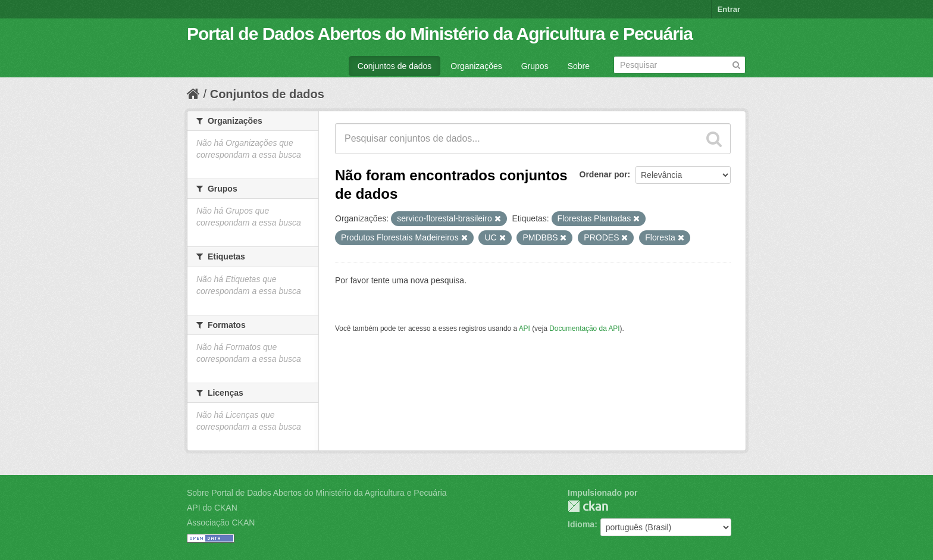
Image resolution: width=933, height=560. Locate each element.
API (525, 329)
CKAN (588, 506)
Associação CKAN (221, 523)
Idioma (581, 524)
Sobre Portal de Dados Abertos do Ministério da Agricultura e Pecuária (317, 493)
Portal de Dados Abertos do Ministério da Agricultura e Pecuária (440, 34)
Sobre (579, 66)
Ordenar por (604, 174)
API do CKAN (212, 508)
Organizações (476, 66)
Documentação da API (584, 329)
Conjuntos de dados (395, 66)
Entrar (729, 9)
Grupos (535, 66)
